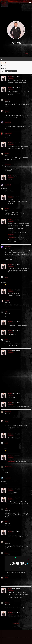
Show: (3, 71)
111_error (7, 100)
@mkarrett (11, 234)
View (26, 53)
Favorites (4, 69)
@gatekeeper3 (12, 461)
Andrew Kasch (8, 133)
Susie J (6, 277)
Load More (16, 624)
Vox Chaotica (8, 247)
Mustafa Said (8, 412)
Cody (6, 312)
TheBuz (10, 77)
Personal (3, 63)
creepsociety (8, 478)
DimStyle (7, 301)
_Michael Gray (8, 467)
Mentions (4, 66)
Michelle (7, 154)
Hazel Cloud (8, 122)
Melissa (6, 578)
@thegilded (12, 238)
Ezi (5, 542)
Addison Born (8, 165)
